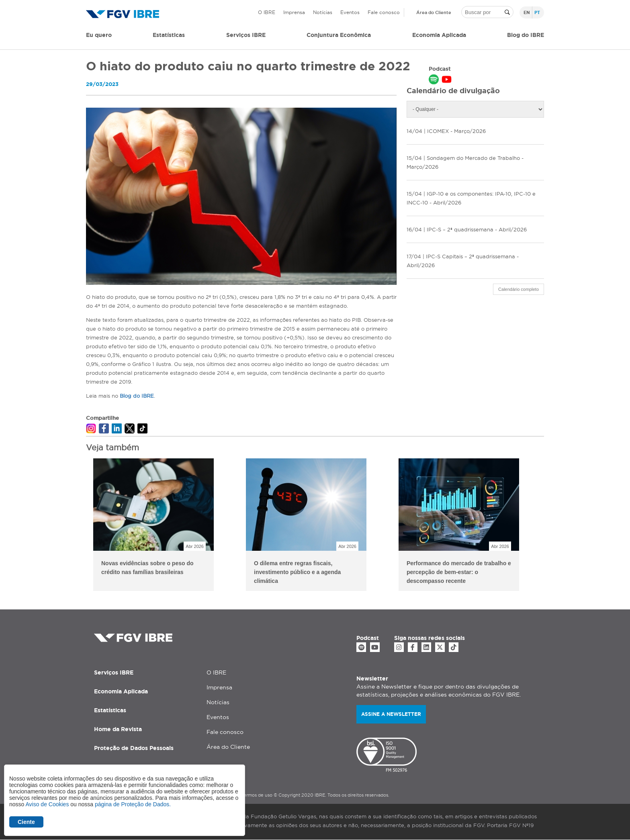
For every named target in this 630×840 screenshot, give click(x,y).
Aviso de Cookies (47, 804)
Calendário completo (519, 289)
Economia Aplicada (121, 691)
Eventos (350, 12)
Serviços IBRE (114, 672)
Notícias (323, 12)
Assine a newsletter (391, 714)
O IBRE (267, 12)
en (527, 12)
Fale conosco (384, 12)
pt (537, 12)
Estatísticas (169, 35)
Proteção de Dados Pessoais (134, 748)
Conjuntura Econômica (339, 35)
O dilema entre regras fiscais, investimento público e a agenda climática (297, 572)
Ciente (26, 822)
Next (550, 526)
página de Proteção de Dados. (133, 804)
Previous (80, 526)
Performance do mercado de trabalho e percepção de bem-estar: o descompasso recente (459, 572)
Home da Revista (118, 729)
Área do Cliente (434, 12)
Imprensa (294, 12)
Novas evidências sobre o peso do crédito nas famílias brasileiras (147, 568)
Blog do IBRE (526, 35)
